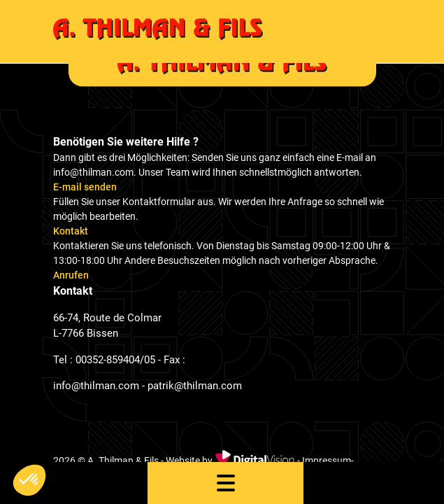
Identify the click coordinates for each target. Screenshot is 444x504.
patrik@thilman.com (195, 386)
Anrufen (71, 275)
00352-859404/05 (115, 360)
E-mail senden (85, 187)
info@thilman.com (96, 386)
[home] (222, 31)
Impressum (327, 461)
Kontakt (71, 231)
